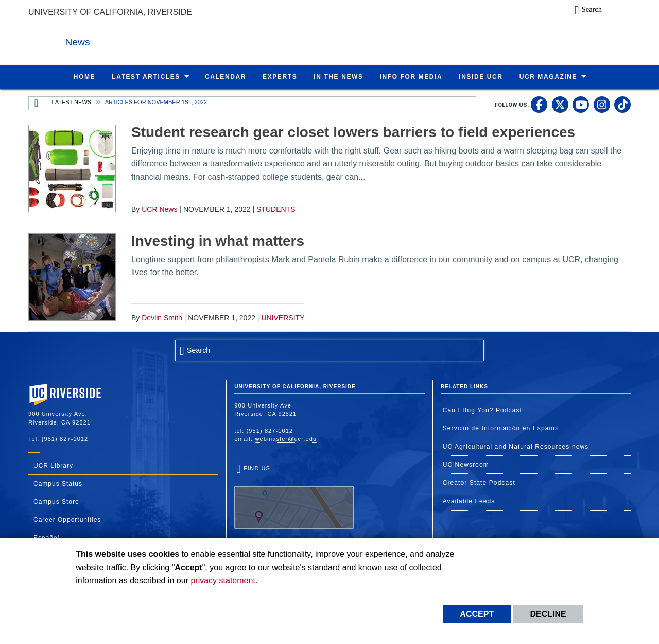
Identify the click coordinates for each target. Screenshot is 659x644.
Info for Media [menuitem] (411, 76)
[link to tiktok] (622, 104)
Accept (477, 614)
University (283, 317)
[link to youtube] (581, 104)
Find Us (294, 497)
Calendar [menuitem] (226, 76)
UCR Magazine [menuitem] (549, 76)
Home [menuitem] (84, 76)
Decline (548, 614)
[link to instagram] (602, 104)
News (141, 40)
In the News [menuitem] (338, 76)
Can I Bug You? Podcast (482, 410)
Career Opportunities (67, 519)
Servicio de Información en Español (501, 428)
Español (46, 537)
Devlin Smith (162, 317)
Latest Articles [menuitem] (146, 76)
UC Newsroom (466, 464)
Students (276, 209)
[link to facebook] (539, 104)
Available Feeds (469, 501)
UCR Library (53, 465)
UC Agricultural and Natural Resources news (516, 446)
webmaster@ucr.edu (286, 438)
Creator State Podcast (479, 482)
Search (592, 9)
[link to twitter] (560, 104)
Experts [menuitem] (280, 76)
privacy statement (223, 580)
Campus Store (56, 501)
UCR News (159, 209)
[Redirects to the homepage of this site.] (37, 103)
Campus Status (58, 483)
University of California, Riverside (110, 12)
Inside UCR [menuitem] (481, 76)
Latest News (72, 101)
